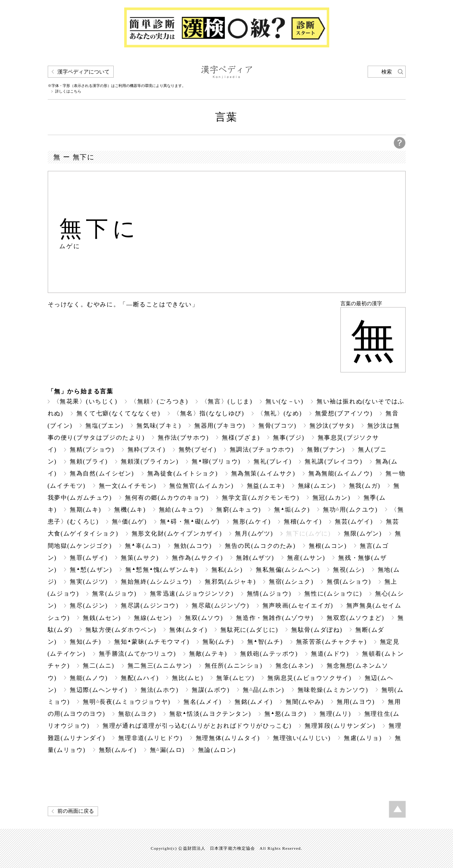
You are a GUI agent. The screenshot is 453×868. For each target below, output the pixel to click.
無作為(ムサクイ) (197, 558)
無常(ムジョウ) (114, 594)
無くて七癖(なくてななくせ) (118, 413)
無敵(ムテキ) (208, 654)
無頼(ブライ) (89, 461)
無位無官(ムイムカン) (201, 486)
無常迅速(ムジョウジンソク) (192, 594)
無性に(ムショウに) (333, 594)
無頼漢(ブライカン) (150, 461)
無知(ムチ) (85, 642)
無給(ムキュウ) (181, 510)
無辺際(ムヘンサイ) (99, 690)
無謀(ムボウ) (211, 690)
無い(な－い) (284, 401)
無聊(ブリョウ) (216, 461)
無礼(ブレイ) (273, 461)
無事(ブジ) (289, 438)
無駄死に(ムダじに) (249, 630)
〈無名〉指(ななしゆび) (209, 413)
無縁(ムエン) (317, 486)
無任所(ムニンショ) (234, 666)
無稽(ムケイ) (303, 522)
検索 (387, 72)
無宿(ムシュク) (291, 582)
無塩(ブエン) (104, 426)
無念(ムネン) (295, 666)
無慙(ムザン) (91, 570)
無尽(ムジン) (89, 605)
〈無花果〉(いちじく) (85, 401)
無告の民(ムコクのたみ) (260, 546)
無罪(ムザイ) (89, 558)
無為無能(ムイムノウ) (340, 473)
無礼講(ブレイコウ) (334, 461)
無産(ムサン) (306, 558)
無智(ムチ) (265, 642)
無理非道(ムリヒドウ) (150, 738)
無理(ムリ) (335, 714)
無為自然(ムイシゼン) (102, 473)
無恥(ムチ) (218, 642)
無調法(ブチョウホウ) (262, 449)
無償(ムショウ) (349, 582)
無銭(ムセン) (102, 618)
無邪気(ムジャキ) (230, 582)
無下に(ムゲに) (308, 533)
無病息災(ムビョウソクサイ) (309, 678)
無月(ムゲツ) (254, 533)
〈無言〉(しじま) (227, 401)
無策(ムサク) (140, 558)
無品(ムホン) (264, 690)
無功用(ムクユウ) (350, 510)
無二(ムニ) (98, 666)
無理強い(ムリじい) (302, 738)
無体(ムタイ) (188, 630)
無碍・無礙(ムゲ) (190, 522)
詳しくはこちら (68, 91)
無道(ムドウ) (330, 654)
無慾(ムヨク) (286, 714)
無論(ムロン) (217, 750)
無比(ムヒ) (188, 678)
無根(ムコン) (328, 546)
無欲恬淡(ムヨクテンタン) (210, 714)
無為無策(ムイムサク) (263, 473)
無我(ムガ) (365, 486)
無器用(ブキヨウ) (220, 426)
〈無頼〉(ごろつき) (159, 401)
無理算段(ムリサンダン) (340, 726)
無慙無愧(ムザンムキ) (162, 570)
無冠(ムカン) (331, 498)
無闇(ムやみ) (305, 702)
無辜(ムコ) (143, 546)
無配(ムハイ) (140, 678)
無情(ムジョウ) (269, 594)
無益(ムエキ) (266, 486)
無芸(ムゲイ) (354, 522)
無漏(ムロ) (167, 750)
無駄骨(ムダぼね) (317, 630)
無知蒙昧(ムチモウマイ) (152, 642)
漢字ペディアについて (84, 72)
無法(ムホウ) (160, 690)
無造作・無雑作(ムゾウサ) (275, 618)
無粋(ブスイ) (147, 449)
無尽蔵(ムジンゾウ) (221, 605)
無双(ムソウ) (204, 618)
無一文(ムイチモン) (128, 486)
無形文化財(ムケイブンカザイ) (177, 533)
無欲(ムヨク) (137, 714)
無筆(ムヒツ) (235, 678)
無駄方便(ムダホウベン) (121, 630)
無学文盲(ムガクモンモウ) (261, 498)
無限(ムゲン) (363, 533)
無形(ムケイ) (252, 522)
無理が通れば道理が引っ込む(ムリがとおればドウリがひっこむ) (197, 726)
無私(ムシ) (227, 570)
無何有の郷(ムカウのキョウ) (167, 498)
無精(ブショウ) (92, 449)
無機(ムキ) (130, 510)
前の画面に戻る (76, 811)
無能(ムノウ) (89, 678)
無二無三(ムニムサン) (160, 666)
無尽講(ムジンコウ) (150, 605)
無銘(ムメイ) (254, 702)
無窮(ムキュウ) (239, 510)
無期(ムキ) (85, 510)
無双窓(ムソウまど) (356, 618)
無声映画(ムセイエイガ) (298, 605)
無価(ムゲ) (129, 522)
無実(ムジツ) (89, 582)
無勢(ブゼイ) (198, 449)
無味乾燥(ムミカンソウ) (333, 690)
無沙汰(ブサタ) (332, 426)
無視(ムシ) (349, 570)
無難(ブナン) (326, 449)
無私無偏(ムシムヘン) (288, 570)
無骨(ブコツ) (277, 426)
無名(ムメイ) (202, 702)
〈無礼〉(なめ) (280, 413)
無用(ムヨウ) (356, 702)
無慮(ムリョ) (363, 738)
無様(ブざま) (241, 438)
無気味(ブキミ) (159, 426)
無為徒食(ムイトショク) (183, 473)
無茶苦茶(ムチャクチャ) (331, 642)
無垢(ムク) (292, 510)
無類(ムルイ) (118, 750)
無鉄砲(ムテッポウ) (269, 654)
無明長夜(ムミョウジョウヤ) (127, 702)
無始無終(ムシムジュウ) (156, 582)
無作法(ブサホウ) (183, 438)
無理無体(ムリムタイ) (228, 738)
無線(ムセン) (153, 618)
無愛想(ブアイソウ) (344, 413)
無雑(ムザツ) (255, 558)
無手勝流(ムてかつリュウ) (138, 654)
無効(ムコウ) (193, 546)
